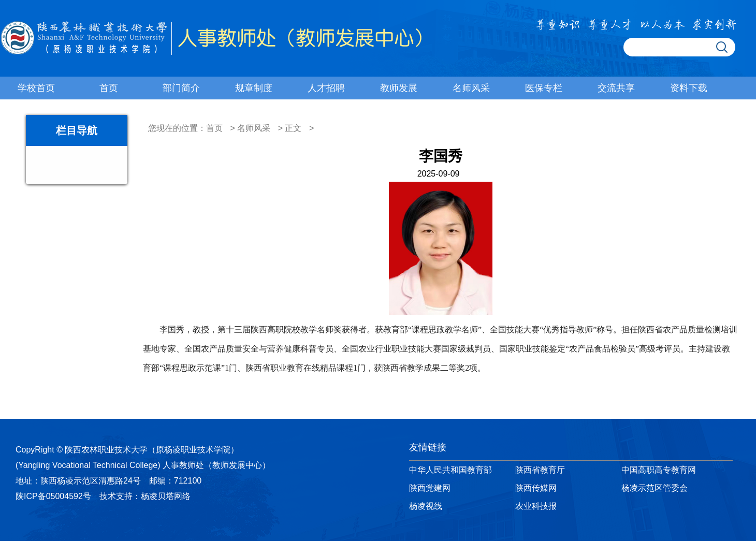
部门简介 (181, 88)
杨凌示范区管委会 (655, 488)
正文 (293, 128)
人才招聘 (326, 88)
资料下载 (689, 88)
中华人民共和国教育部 (450, 470)
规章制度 (254, 88)
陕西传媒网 (536, 488)
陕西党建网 (430, 488)
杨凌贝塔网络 (166, 496)
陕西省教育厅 (540, 470)
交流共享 (616, 88)
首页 (109, 88)
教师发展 (399, 88)
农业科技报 (536, 506)
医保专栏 (544, 88)
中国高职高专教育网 (659, 470)
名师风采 (471, 88)
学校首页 (36, 88)
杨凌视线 (426, 506)
